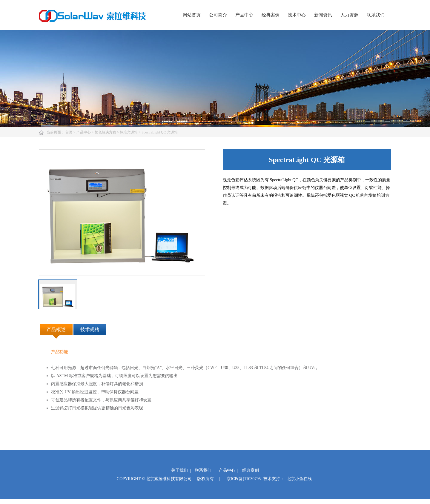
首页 (69, 132)
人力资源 (349, 15)
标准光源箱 (129, 132)
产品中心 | (228, 470)
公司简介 (218, 15)
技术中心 (297, 15)
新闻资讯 (323, 15)
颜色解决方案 (106, 132)
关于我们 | (181, 470)
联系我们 (376, 15)
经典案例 (271, 15)
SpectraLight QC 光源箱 (160, 132)
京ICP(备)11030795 (244, 479)
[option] (122, 213)
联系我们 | (205, 470)
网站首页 (192, 15)
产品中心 (244, 15)
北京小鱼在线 (299, 479)
